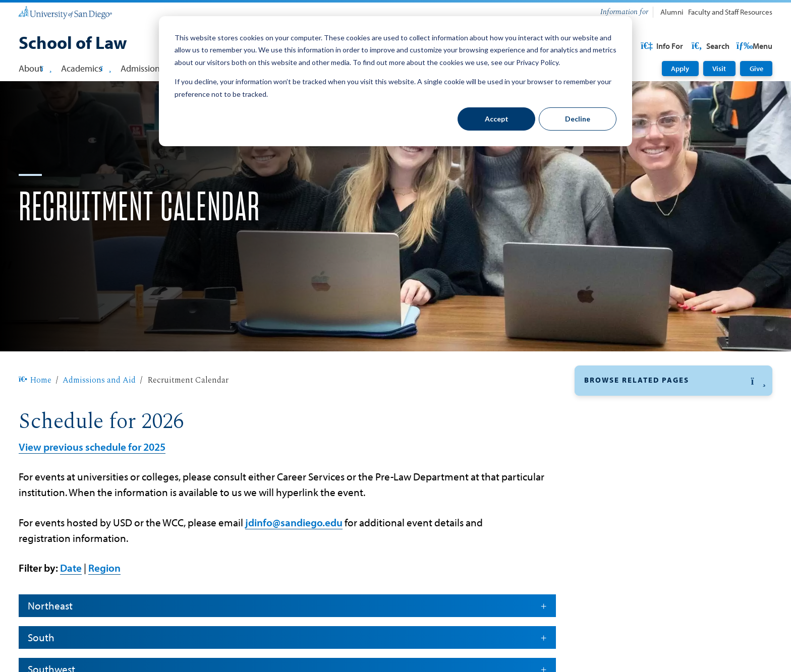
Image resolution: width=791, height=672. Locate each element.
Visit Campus (610, 606)
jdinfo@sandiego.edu (294, 555)
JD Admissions (613, 487)
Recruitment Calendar (626, 440)
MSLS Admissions (618, 534)
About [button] (35, 68)
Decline (578, 119)
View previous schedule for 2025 (92, 479)
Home (35, 412)
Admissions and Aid (99, 412)
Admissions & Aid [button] (158, 68)
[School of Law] (73, 44)
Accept (497, 119)
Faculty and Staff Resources (730, 12)
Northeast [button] (287, 638)
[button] (673, 413)
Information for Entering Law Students (658, 654)
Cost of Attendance (621, 582)
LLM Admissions (616, 511)
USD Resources (691, 46)
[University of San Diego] (65, 12)
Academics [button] (86, 68)
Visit (719, 69)
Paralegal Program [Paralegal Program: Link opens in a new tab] (620, 559)
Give (756, 69)
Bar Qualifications (619, 630)
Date (71, 600)
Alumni (672, 12)
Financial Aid (609, 463)
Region (104, 600)
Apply (680, 69)
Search (753, 46)
